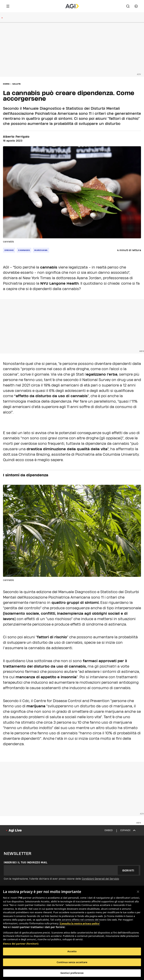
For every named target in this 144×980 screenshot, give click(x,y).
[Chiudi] (138, 892)
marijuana (41, 250)
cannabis (24, 250)
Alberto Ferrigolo (16, 137)
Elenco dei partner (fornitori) (21, 944)
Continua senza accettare (72, 962)
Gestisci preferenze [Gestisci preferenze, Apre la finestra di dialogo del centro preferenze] (72, 973)
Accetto (72, 951)
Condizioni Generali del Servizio (100, 879)
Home (6, 84)
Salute (17, 84)
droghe (9, 250)
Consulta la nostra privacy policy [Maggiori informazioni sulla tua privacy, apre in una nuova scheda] (80, 923)
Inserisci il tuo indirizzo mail (26, 862)
